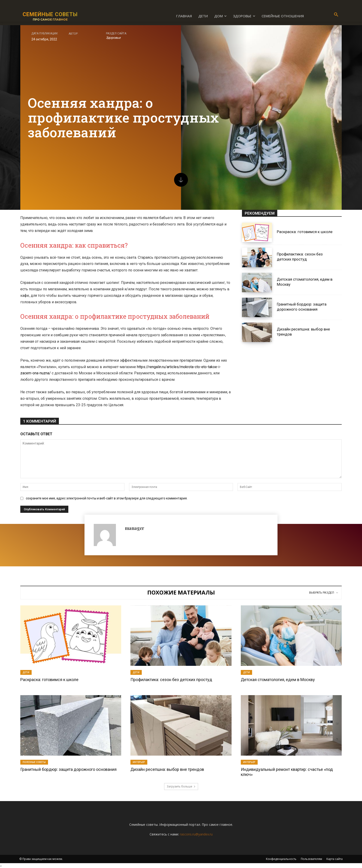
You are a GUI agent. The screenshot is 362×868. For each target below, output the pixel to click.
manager (135, 528)
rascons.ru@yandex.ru (196, 834)
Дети (26, 672)
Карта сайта (335, 859)
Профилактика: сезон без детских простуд (300, 257)
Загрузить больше (181, 786)
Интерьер (139, 762)
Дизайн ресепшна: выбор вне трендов (167, 769)
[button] (336, 15)
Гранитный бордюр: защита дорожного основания (68, 769)
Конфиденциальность (281, 859)
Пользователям (311, 859)
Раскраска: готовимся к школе (305, 232)
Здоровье (113, 38)
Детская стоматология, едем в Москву (278, 680)
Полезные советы (34, 762)
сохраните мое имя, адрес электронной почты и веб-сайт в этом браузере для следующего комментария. (107, 498)
